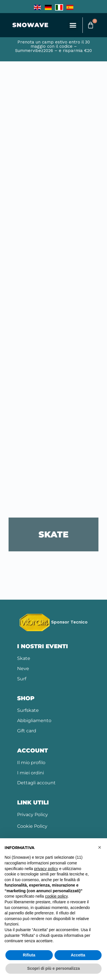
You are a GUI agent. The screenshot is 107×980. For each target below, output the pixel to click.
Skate (24, 658)
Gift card (27, 731)
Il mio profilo (31, 763)
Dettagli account (36, 783)
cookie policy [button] (56, 896)
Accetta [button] (78, 955)
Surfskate (28, 710)
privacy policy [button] (46, 869)
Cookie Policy (32, 826)
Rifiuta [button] (29, 955)
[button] (73, 25)
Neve (23, 669)
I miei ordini (31, 773)
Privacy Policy (33, 815)
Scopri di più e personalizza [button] (53, 968)
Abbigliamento (34, 721)
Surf (22, 679)
